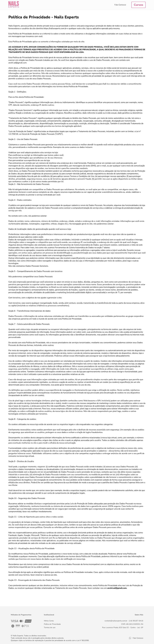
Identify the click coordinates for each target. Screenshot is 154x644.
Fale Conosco (120, 5)
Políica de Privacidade (52, 624)
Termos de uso (50, 627)
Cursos (138, 5)
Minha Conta (49, 621)
